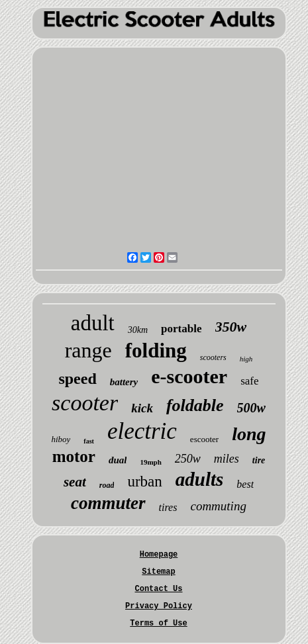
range (88, 350)
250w (188, 459)
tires (168, 507)
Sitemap (158, 572)
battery (124, 382)
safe (249, 381)
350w (231, 327)
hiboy (61, 439)
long (249, 434)
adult (93, 323)
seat (75, 482)
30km (138, 330)
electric (142, 431)
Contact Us (158, 589)
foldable (195, 405)
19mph (150, 462)
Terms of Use (158, 623)
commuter (108, 503)
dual (118, 460)
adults (200, 479)
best (245, 484)
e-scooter (189, 376)
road (107, 485)
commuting (218, 506)
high (246, 359)
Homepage (159, 555)
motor (74, 456)
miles (227, 459)
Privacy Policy (159, 606)
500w (251, 408)
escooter (204, 439)
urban (144, 482)
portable (181, 329)
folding (156, 350)
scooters (213, 357)
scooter (85, 403)
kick (142, 408)
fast (89, 441)
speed (77, 379)
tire (259, 460)
